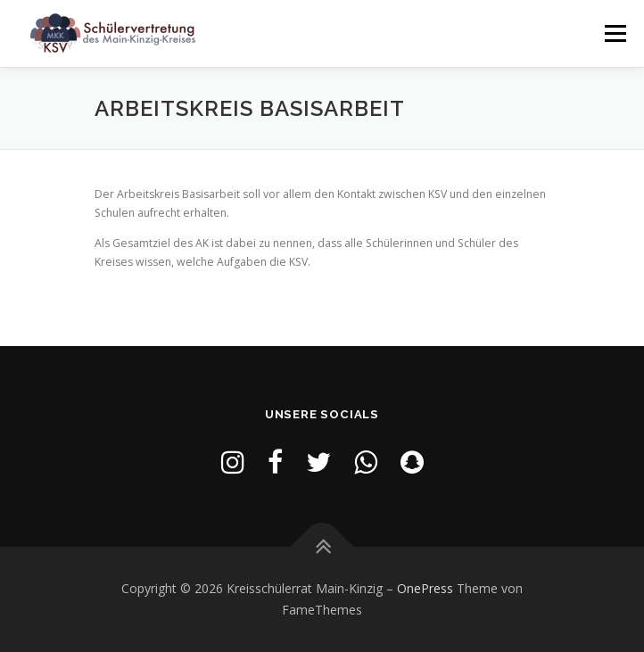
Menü (614, 33)
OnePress (425, 588)
